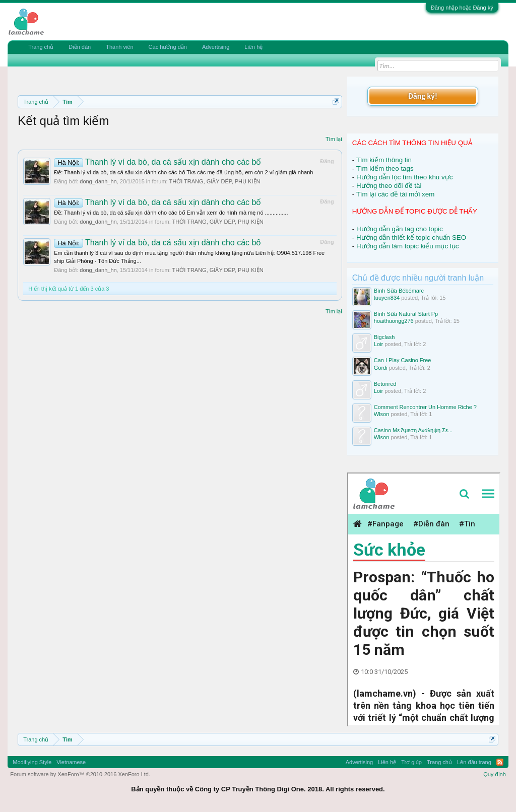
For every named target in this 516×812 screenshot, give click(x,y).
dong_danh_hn (98, 181)
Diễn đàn (80, 47)
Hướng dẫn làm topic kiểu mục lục (408, 246)
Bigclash (384, 337)
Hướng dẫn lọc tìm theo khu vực (404, 177)
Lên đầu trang (474, 762)
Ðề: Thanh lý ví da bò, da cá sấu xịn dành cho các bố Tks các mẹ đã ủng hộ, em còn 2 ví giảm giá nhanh (183, 172)
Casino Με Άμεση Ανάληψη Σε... (413, 430)
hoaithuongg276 (394, 321)
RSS (500, 762)
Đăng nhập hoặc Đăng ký (462, 8)
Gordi (381, 368)
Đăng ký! (423, 96)
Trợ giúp (411, 762)
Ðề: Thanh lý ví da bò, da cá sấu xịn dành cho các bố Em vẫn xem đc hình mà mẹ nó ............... (171, 213)
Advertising (216, 47)
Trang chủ (41, 47)
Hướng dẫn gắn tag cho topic (400, 229)
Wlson (382, 414)
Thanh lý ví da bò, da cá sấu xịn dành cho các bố (157, 162)
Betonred (385, 384)
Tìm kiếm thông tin (384, 160)
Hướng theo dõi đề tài (389, 186)
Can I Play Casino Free (403, 360)
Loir (378, 344)
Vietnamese (71, 762)
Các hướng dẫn (168, 47)
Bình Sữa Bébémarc (399, 291)
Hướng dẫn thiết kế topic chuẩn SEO (411, 238)
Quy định (495, 774)
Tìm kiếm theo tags (385, 168)
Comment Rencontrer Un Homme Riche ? (425, 407)
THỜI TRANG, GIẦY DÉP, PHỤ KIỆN (214, 181)
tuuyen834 (387, 298)
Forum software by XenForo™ (80, 774)
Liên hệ (253, 47)
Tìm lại (334, 139)
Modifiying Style (32, 762)
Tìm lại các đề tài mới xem (396, 194)
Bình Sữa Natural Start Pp (406, 314)
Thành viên (119, 47)
